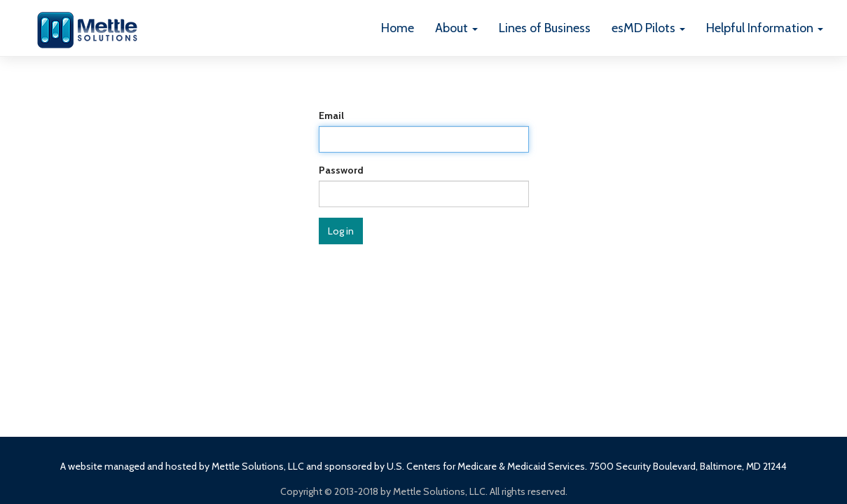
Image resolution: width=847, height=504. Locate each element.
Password (341, 170)
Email (331, 115)
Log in (341, 231)
